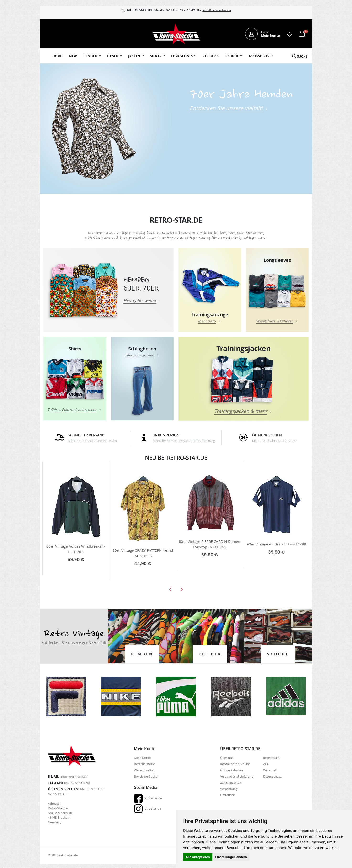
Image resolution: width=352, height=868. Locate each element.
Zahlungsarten (231, 783)
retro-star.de (148, 798)
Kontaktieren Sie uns (235, 764)
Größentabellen (232, 770)
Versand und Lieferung (237, 776)
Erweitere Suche (146, 776)
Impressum (272, 758)
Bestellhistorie (144, 764)
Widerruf (270, 770)
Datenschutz (272, 776)
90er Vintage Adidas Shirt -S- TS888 (277, 544)
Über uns (227, 758)
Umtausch (228, 795)
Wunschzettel (144, 770)
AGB (266, 764)
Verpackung (229, 789)
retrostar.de (147, 808)
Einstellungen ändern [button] (231, 857)
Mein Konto (143, 758)
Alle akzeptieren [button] (198, 857)
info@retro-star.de (217, 10)
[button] (289, 34)
